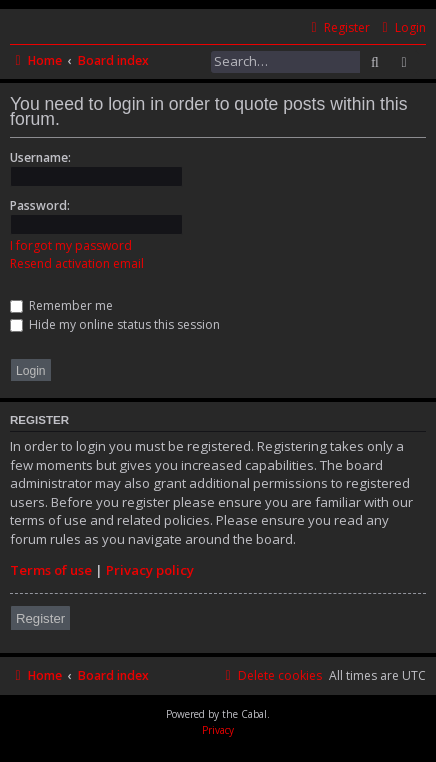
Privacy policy (150, 570)
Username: (40, 157)
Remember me (61, 305)
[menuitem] (401, 28)
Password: (40, 205)
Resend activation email (77, 263)
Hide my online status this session (115, 324)
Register (40, 618)
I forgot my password (71, 245)
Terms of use (51, 570)
